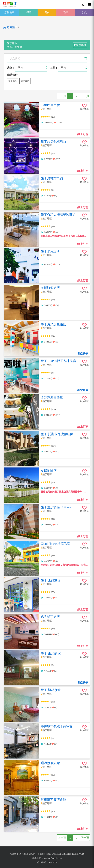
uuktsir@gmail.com (53, 858)
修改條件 (80, 45)
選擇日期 (25, 81)
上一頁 (62, 96)
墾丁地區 (13, 81)
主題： (54, 68)
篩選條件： (14, 75)
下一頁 (85, 96)
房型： (11, 68)
